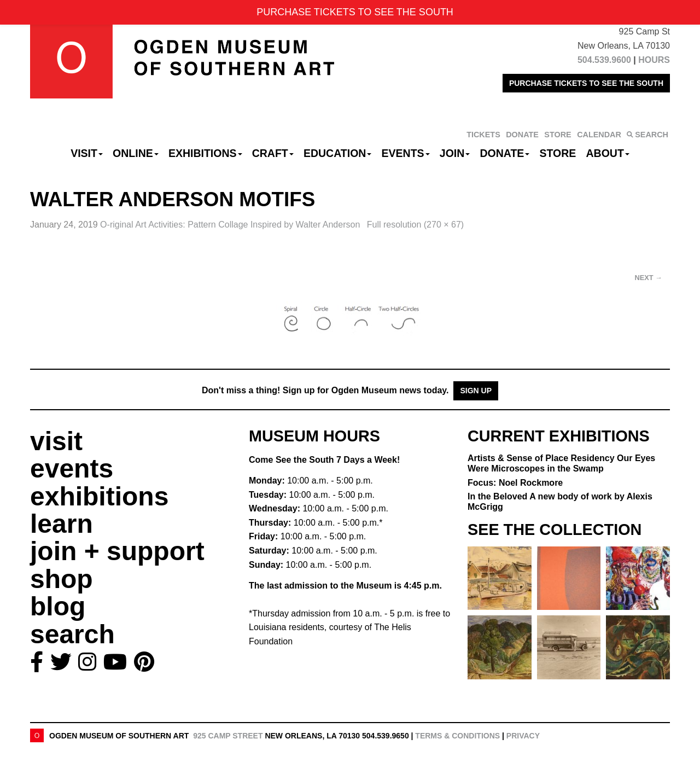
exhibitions (99, 496)
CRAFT (273, 153)
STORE (558, 135)
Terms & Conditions (457, 736)
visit (56, 441)
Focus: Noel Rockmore (515, 483)
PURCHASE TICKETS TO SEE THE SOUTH (586, 83)
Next (649, 278)
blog (58, 606)
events (72, 469)
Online (136, 153)
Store (558, 153)
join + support (117, 551)
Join (455, 153)
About (608, 153)
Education (337, 153)
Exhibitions (205, 153)
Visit (87, 153)
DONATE (522, 135)
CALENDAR (599, 135)
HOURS (654, 60)
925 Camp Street (228, 736)
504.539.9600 (604, 60)
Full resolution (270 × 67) (415, 225)
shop (62, 579)
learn (62, 524)
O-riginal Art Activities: (231, 225)
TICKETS (483, 135)
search (72, 634)
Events (406, 153)
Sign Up (476, 391)
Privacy (523, 736)
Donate (504, 153)
